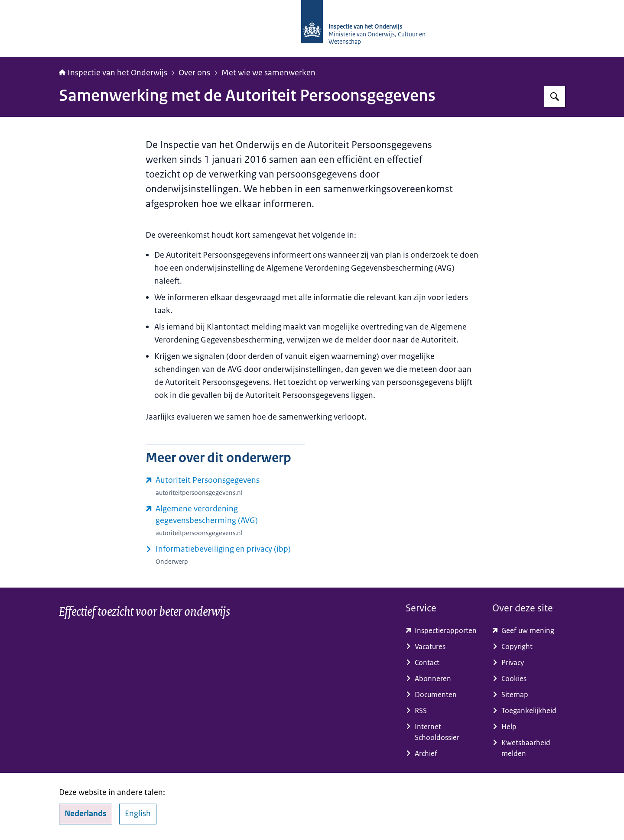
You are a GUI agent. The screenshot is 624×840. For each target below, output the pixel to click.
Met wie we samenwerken (268, 73)
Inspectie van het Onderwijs (113, 73)
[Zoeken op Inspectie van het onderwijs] (555, 97)
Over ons (194, 73)
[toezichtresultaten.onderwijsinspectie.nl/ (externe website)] (442, 631)
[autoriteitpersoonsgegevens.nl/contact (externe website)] (225, 486)
